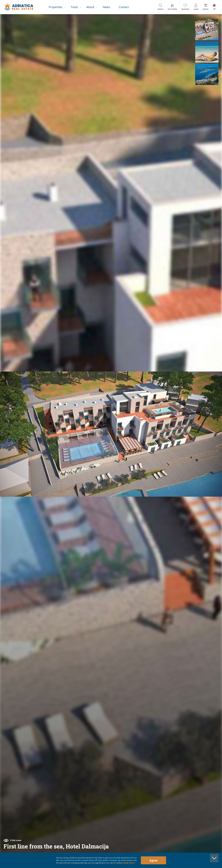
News (106, 7)
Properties (55, 7)
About (90, 7)
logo (19, 7)
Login (196, 9)
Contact (124, 7)
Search (160, 9)
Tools (74, 7)
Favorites (185, 9)
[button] (207, 30)
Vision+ (206, 9)
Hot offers (172, 9)
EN (214, 9)
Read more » (129, 863)
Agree (153, 860)
